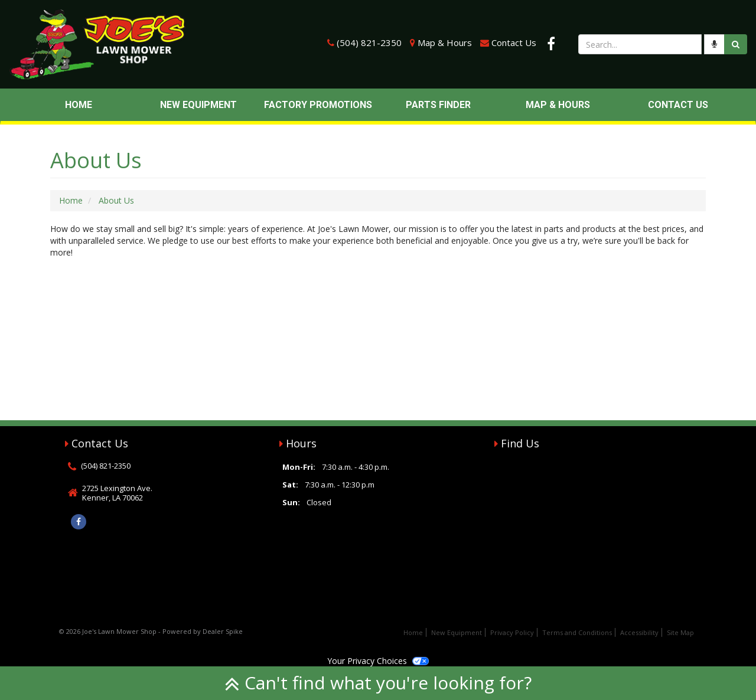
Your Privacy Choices (378, 661)
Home (79, 105)
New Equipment (198, 105)
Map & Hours (445, 42)
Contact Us (514, 42)
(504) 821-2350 (369, 42)
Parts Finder (438, 105)
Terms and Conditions (577, 632)
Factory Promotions (318, 105)
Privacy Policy (512, 632)
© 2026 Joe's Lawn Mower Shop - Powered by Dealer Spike (151, 631)
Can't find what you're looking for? (378, 683)
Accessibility (639, 632)
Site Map (680, 632)
